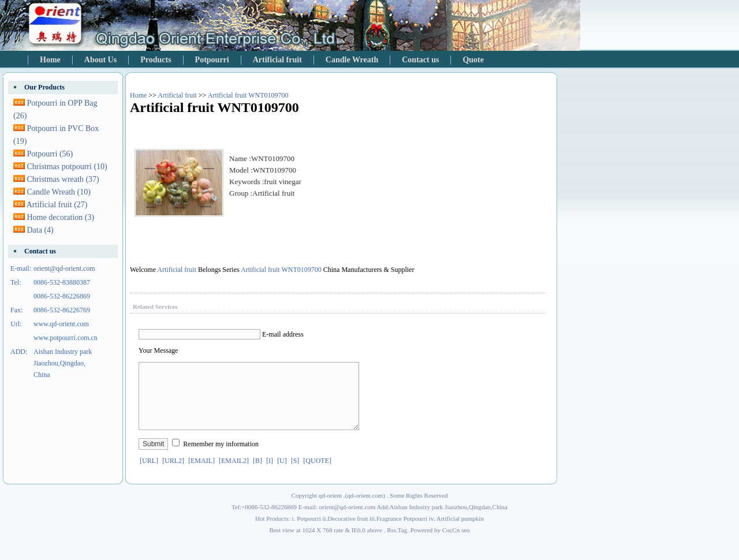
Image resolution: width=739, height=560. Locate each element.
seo (466, 544)
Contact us (420, 60)
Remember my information (221, 458)
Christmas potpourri (67, 167)
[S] (295, 475)
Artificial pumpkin (460, 532)
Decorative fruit (348, 532)
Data (40, 230)
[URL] (149, 475)
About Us (100, 60)
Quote (473, 60)
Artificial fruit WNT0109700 (248, 95)
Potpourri (212, 60)
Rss (391, 544)
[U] (282, 475)
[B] (257, 475)
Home (50, 60)
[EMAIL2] (234, 475)
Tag (402, 544)
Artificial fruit (277, 60)
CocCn (451, 544)
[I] (270, 475)
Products (156, 60)
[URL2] (173, 475)
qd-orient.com (365, 509)
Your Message (158, 350)
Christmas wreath (63, 179)
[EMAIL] (201, 475)
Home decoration (61, 217)
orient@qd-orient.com (64, 268)
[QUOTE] (317, 475)
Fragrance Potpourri (402, 532)
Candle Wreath (352, 60)
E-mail (272, 334)
